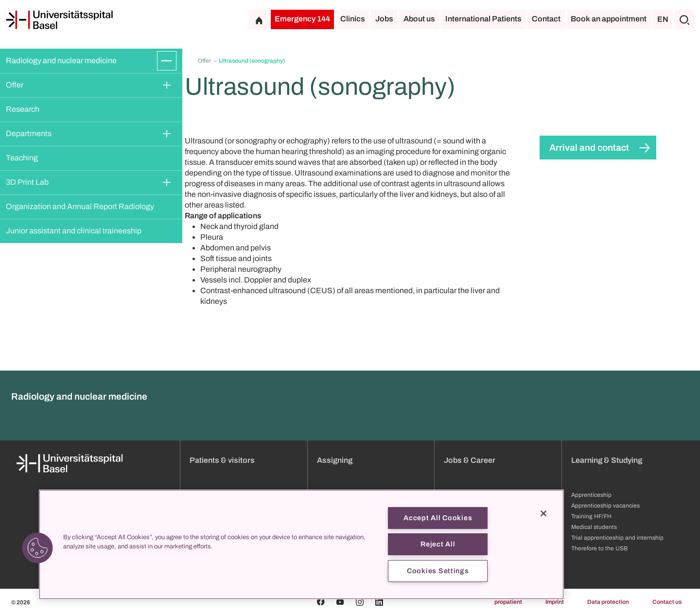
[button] (37, 548)
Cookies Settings (438, 571)
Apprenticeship (591, 495)
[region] (301, 545)
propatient (508, 602)
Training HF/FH (591, 516)
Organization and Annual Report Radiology (80, 206)
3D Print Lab (27, 182)
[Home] (59, 20)
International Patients (483, 19)
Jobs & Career (470, 460)
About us (419, 19)
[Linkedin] (379, 602)
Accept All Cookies (438, 518)
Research (23, 109)
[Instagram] (360, 602)
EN (663, 19)
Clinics (353, 19)
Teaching (22, 158)
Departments (29, 133)
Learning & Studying (607, 460)
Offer (15, 85)
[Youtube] (340, 602)
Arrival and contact (589, 148)
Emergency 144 (302, 19)
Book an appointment (609, 19)
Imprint (555, 602)
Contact (546, 19)
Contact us (667, 602)
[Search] (684, 19)
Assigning (335, 460)
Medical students (594, 527)
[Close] (543, 513)
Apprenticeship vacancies (605, 506)
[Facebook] (321, 602)
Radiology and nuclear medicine (61, 61)
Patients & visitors (222, 460)
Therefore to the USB (599, 548)
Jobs (384, 19)
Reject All (438, 544)
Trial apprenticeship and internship (617, 538)
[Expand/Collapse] (167, 61)
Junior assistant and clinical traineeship (74, 231)
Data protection (608, 602)
